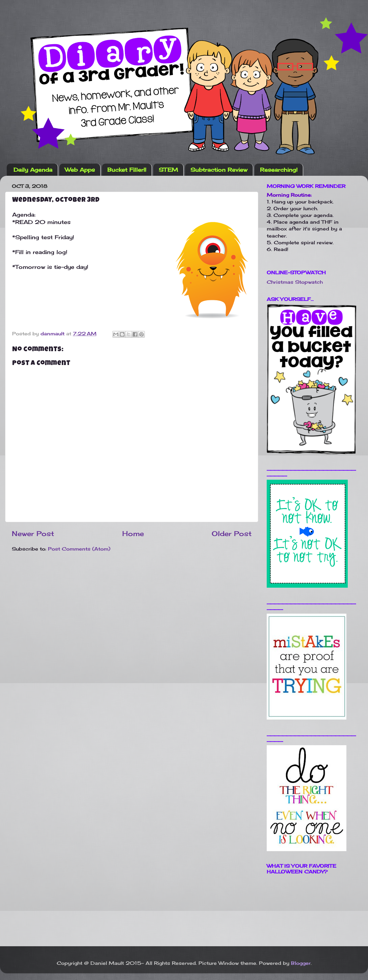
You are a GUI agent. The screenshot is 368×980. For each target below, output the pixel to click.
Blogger (301, 963)
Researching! (279, 170)
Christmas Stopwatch (295, 282)
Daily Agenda (33, 170)
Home (133, 534)
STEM (168, 170)
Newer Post (33, 534)
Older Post (232, 534)
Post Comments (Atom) (79, 549)
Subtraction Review (219, 170)
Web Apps (80, 170)
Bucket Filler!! (127, 170)
